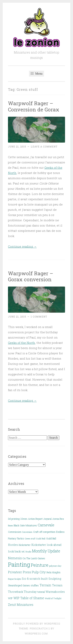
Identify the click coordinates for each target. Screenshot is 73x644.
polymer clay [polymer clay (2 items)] (55, 566)
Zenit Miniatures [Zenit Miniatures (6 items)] (21, 605)
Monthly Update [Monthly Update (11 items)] (46, 551)
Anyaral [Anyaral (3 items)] (47, 519)
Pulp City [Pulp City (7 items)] (39, 572)
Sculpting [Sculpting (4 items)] (55, 579)
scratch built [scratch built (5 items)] (39, 579)
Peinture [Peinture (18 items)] (40, 565)
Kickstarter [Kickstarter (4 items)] (39, 545)
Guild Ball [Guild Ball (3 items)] (51, 538)
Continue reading (22, 246)
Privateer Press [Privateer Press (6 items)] (19, 572)
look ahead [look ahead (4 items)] (54, 545)
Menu (36, 74)
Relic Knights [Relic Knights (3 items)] (54, 572)
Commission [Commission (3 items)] (15, 532)
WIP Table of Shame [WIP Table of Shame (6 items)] (29, 598)
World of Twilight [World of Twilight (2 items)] (53, 598)
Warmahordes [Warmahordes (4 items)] (55, 592)
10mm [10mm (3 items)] (24, 519)
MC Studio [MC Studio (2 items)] (26, 552)
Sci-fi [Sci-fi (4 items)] (25, 579)
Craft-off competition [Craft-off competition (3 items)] (44, 532)
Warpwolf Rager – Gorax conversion (31, 276)
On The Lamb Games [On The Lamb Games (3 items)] (34, 558)
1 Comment (39, 317)
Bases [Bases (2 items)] (10, 526)
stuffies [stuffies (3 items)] (35, 585)
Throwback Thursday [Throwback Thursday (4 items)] (22, 592)
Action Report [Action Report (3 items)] (35, 519)
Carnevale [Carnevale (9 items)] (46, 525)
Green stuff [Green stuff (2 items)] (30, 539)
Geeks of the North (22, 343)
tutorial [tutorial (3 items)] (41, 592)
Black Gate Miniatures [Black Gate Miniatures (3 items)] (25, 525)
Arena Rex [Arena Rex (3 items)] (58, 519)
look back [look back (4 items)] (14, 551)
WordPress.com (36, 633)
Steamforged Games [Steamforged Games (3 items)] (19, 585)
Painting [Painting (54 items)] (19, 564)
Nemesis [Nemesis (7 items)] (15, 558)
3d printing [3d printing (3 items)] (14, 519)
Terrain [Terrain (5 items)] (57, 585)
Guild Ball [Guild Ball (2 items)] (41, 539)
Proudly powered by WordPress (37, 624)
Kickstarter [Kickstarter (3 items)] (25, 545)
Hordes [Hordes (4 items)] (13, 545)
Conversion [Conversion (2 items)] (27, 532)
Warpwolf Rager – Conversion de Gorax (34, 106)
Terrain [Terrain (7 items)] (45, 585)
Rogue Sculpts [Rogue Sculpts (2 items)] (15, 579)
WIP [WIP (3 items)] (10, 598)
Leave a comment (44, 146)
